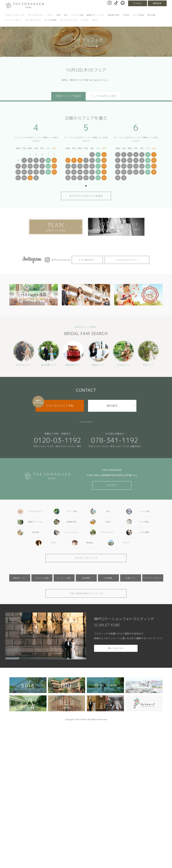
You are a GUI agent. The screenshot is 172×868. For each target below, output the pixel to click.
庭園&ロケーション (95, 15)
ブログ (94, 20)
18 (48, 166)
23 (36, 172)
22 (30, 172)
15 (30, 166)
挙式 (66, 15)
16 (36, 166)
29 (30, 178)
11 (48, 160)
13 (18, 166)
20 (18, 172)
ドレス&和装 (138, 15)
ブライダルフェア (36, 15)
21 (24, 172)
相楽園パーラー (20, 578)
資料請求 (157, 3)
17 (42, 166)
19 (54, 166)
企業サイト (131, 578)
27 (18, 178)
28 (24, 178)
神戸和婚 (151, 15)
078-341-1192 (115, 440)
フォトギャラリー (33, 20)
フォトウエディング (69, 20)
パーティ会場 (77, 15)
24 (42, 172)
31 (104, 178)
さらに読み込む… (87, 260)
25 (48, 172)
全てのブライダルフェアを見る (86, 196)
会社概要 (108, 578)
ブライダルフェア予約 (60, 406)
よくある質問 (50, 20)
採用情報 (86, 578)
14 (24, 166)
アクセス (138, 3)
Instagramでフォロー (127, 260)
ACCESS (112, 485)
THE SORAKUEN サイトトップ (86, 593)
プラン (50, 15)
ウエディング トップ (15, 15)
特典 (58, 15)
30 (36, 178)
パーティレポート (13, 20)
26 (54, 172)
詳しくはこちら (116, 648)
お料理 (126, 15)
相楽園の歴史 (114, 15)
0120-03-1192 (57, 440)
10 (42, 160)
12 (54, 160)
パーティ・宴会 (64, 578)
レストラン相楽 (42, 578)
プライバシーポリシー (153, 578)
